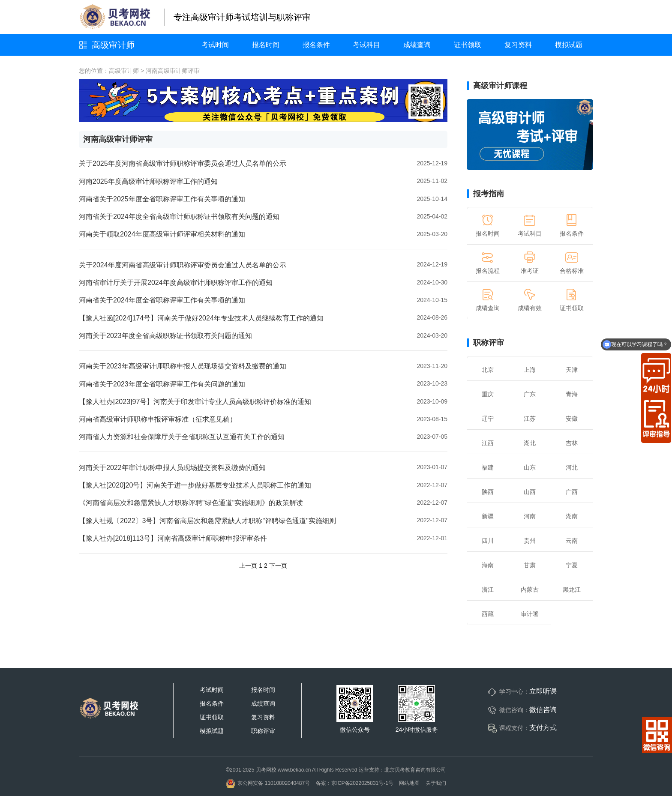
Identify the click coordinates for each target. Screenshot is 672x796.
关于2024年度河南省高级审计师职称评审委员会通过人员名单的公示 (183, 265)
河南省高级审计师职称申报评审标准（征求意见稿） (158, 419)
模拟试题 (569, 45)
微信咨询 (543, 710)
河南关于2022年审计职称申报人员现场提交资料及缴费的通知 (172, 468)
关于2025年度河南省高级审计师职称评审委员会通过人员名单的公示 (183, 163)
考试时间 (215, 45)
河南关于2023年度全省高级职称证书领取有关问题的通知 (165, 336)
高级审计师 (113, 45)
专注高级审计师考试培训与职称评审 (242, 17)
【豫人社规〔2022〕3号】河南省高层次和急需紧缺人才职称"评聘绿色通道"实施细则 (207, 521)
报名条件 (316, 45)
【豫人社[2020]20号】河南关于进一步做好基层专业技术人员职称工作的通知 (195, 485)
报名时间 (266, 45)
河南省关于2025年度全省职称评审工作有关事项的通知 (162, 199)
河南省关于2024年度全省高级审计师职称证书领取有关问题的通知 (179, 217)
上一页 (248, 566)
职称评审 (489, 343)
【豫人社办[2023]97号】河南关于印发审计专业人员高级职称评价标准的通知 (195, 402)
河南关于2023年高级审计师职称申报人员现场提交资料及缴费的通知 (183, 366)
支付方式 (543, 728)
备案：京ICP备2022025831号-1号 (355, 783)
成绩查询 (417, 45)
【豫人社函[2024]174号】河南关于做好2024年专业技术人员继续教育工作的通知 (201, 318)
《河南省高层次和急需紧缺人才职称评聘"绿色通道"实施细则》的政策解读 (191, 503)
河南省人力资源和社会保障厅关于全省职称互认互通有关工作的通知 (182, 437)
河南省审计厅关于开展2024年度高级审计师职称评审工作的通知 (176, 283)
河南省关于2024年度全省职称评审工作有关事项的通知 (162, 300)
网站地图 (409, 783)
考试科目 (366, 45)
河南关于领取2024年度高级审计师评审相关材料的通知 (162, 234)
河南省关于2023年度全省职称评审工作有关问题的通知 (162, 384)
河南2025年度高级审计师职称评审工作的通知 (148, 181)
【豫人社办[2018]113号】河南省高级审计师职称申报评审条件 (173, 538)
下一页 (278, 566)
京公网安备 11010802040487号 (268, 783)
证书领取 (468, 45)
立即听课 (543, 691)
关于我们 (436, 783)
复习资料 (518, 45)
